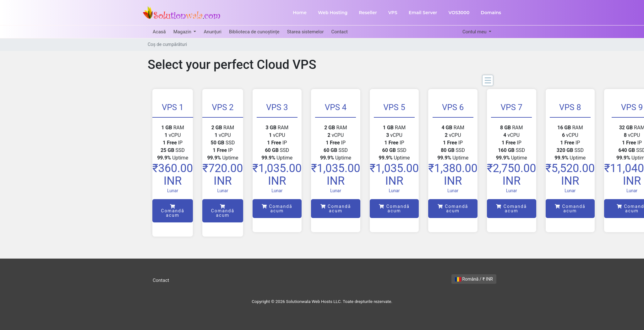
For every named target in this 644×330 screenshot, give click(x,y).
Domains (491, 13)
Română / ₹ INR (474, 279)
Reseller (368, 13)
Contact (340, 32)
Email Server (423, 13)
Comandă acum (173, 211)
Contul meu (475, 32)
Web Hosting (333, 13)
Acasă (159, 32)
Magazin (183, 32)
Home (300, 13)
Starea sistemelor (305, 32)
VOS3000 (459, 13)
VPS (393, 13)
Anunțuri (213, 32)
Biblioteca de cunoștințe (254, 32)
